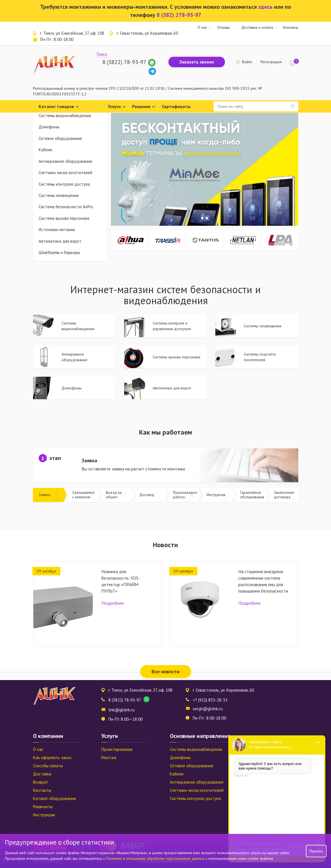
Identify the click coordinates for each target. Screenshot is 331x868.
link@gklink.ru (121, 710)
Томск (102, 54)
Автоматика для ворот (73, 241)
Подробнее (113, 603)
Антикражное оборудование (73, 161)
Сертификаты (176, 106)
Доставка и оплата (257, 27)
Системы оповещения (73, 195)
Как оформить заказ (52, 758)
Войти (247, 62)
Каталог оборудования (54, 798)
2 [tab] (207, 218)
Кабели (45, 150)
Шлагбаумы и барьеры (59, 252)
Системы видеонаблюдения (73, 116)
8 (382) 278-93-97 (179, 15)
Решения (144, 107)
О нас (202, 27)
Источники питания (73, 230)
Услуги (117, 107)
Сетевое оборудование (73, 138)
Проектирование (117, 749)
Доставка (42, 774)
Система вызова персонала (73, 218)
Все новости (165, 671)
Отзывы (223, 27)
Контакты (291, 27)
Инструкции (44, 815)
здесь (265, 7)
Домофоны (73, 127)
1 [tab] (202, 218)
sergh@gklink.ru (208, 709)
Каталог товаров (59, 107)
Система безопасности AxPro (73, 207)
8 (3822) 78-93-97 (124, 62)
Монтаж (109, 758)
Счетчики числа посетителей (65, 173)
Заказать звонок (197, 62)
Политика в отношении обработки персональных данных (156, 858)
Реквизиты (43, 807)
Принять (316, 851)
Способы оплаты (48, 766)
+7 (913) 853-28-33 (210, 700)
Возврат (41, 782)
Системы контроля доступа (73, 184)
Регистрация (271, 62)
